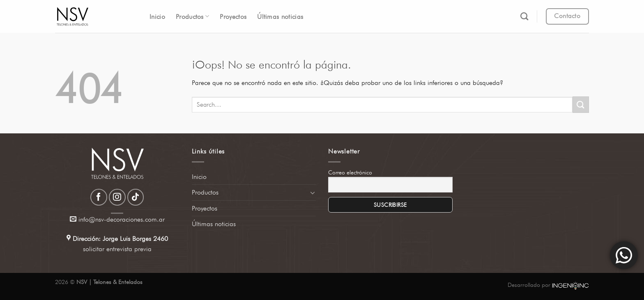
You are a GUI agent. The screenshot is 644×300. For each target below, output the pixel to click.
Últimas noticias (280, 17)
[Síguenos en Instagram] (117, 197)
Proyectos (233, 17)
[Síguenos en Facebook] (99, 197)
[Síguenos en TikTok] (136, 197)
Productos (192, 16)
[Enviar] (581, 104)
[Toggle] (313, 192)
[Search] (524, 16)
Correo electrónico (350, 172)
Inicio (157, 17)
